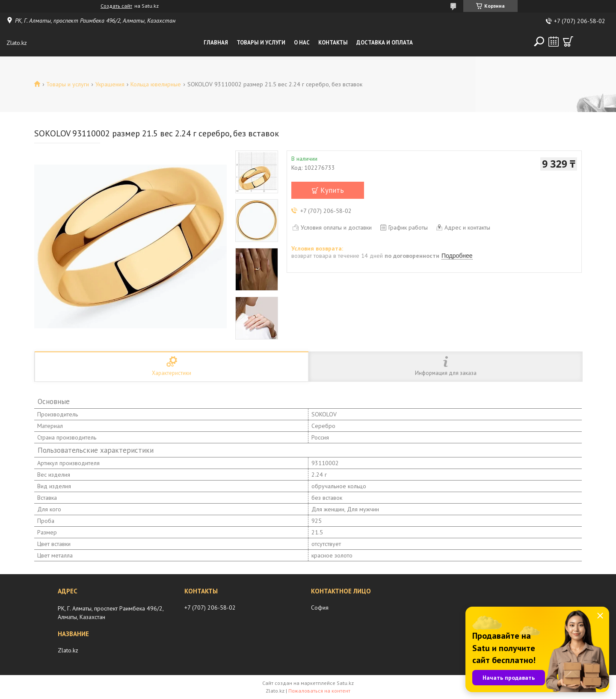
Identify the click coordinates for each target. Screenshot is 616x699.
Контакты (333, 43)
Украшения (110, 84)
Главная (216, 43)
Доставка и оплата (385, 43)
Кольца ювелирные (156, 84)
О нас (302, 43)
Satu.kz (345, 683)
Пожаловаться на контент (319, 691)
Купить (332, 190)
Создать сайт (116, 6)
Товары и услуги (261, 43)
